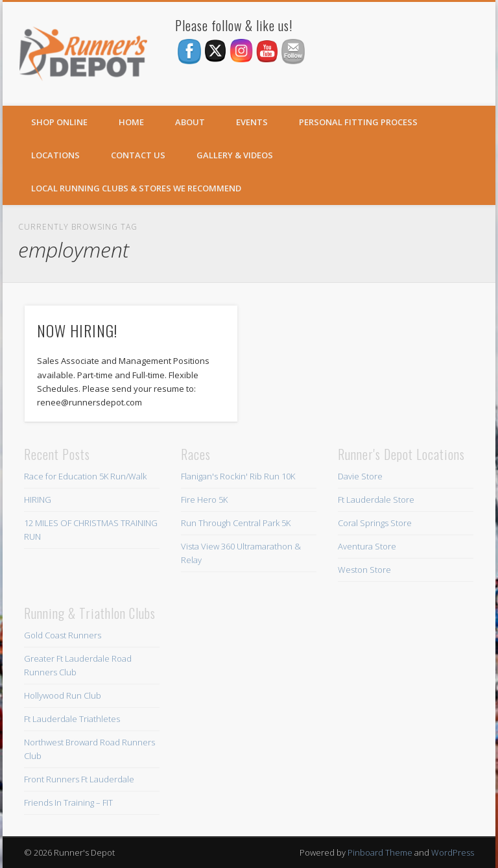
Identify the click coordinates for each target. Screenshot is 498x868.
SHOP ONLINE (59, 122)
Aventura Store (367, 546)
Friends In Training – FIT (68, 802)
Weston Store (364, 570)
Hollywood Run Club (63, 695)
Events (252, 122)
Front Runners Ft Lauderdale (79, 779)
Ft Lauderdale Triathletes (72, 719)
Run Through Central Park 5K (236, 523)
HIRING (38, 500)
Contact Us (138, 155)
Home (131, 122)
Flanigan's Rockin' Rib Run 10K (238, 476)
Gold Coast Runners (63, 635)
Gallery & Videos (235, 155)
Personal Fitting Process (358, 122)
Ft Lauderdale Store (376, 500)
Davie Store (360, 476)
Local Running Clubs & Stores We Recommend (136, 188)
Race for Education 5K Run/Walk (85, 476)
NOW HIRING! (77, 330)
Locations (55, 155)
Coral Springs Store (375, 523)
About (190, 122)
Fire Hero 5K (204, 500)
